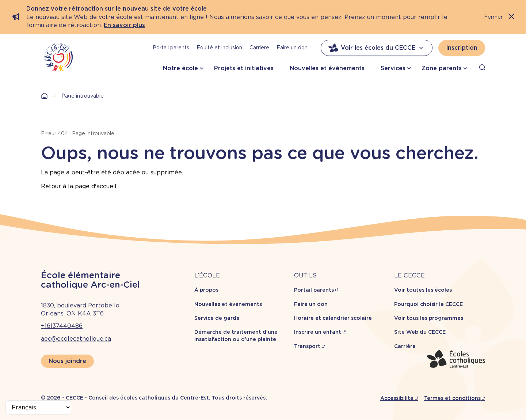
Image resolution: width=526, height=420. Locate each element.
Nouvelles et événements (327, 68)
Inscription (462, 48)
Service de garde (217, 318)
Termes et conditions (452, 398)
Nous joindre (67, 361)
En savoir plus (124, 25)
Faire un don (292, 48)
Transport (307, 346)
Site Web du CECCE (420, 332)
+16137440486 (62, 326)
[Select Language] (38, 407)
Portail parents (171, 48)
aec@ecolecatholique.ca (76, 339)
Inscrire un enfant (318, 332)
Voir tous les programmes (429, 318)
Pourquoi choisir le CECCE (428, 304)
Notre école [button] (180, 68)
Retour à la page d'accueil (79, 186)
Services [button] (393, 68)
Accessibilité (397, 398)
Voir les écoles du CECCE (377, 48)
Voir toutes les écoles (423, 290)
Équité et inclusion (219, 48)
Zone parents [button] (442, 68)
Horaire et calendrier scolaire (333, 318)
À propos (206, 290)
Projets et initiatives (244, 68)
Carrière (259, 48)
